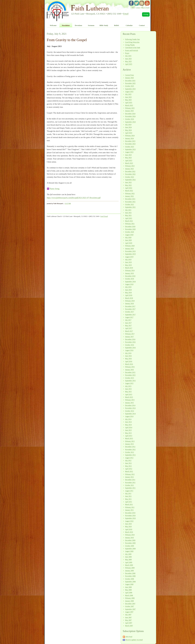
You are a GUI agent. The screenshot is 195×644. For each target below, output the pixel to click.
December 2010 (130, 513)
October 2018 (130, 279)
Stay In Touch (146, 8)
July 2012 (128, 461)
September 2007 (130, 609)
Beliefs (116, 25)
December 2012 (130, 447)
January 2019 (129, 273)
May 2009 (128, 560)
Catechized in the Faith (133, 48)
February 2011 (130, 507)
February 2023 (130, 166)
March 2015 (129, 397)
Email (126, 14)
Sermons (91, 25)
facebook (131, 3)
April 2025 (129, 64)
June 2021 (128, 213)
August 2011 (129, 491)
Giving (146, 14)
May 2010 (128, 527)
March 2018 (129, 298)
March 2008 (129, 595)
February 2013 (130, 441)
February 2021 (130, 224)
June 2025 (128, 59)
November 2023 (130, 144)
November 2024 (130, 116)
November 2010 (130, 516)
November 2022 (130, 174)
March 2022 (129, 191)
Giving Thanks (130, 45)
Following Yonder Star (133, 39)
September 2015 (130, 381)
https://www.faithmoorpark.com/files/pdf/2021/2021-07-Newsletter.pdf (74, 198)
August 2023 (129, 152)
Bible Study (104, 25)
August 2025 (129, 92)
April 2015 (129, 394)
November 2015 (130, 375)
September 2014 (130, 414)
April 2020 (129, 243)
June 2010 (128, 524)
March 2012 (129, 471)
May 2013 (128, 433)
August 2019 (129, 257)
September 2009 (130, 549)
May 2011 (128, 499)
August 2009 (129, 551)
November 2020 (130, 229)
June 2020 (128, 240)
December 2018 (130, 276)
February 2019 (130, 271)
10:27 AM (68, 204)
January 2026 (129, 78)
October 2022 (130, 177)
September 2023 (130, 149)
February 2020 (130, 246)
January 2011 (129, 510)
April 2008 (129, 593)
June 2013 (128, 430)
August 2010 (129, 521)
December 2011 (130, 480)
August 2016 (129, 350)
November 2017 (130, 309)
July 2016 (128, 353)
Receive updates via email (134, 640)
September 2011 (130, 488)
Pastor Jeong (55, 189)
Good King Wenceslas (132, 42)
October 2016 (130, 345)
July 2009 (128, 554)
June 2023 (128, 155)
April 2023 (129, 160)
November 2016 (130, 342)
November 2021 (130, 202)
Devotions (79, 25)
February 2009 (130, 568)
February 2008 (130, 598)
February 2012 (130, 474)
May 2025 (128, 61)
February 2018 (130, 301)
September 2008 (130, 582)
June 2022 (128, 182)
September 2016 (130, 348)
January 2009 (129, 571)
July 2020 (128, 237)
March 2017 (129, 331)
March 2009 (129, 565)
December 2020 (130, 227)
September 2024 (130, 122)
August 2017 (129, 317)
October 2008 (130, 579)
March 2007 (129, 626)
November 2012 (130, 450)
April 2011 (129, 502)
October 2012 (130, 452)
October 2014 (130, 411)
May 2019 (128, 265)
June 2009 (128, 557)
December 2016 (130, 339)
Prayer (127, 53)
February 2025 (130, 108)
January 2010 (129, 538)
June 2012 (128, 463)
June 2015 (128, 389)
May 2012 (128, 466)
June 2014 (128, 422)
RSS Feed (129, 637)
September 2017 (130, 315)
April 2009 (129, 562)
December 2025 (130, 81)
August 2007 (129, 612)
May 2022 (128, 185)
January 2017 (129, 337)
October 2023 (130, 147)
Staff (133, 8)
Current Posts (130, 75)
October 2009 (130, 546)
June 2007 (128, 617)
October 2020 (130, 232)
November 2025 (130, 83)
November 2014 (130, 408)
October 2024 (130, 119)
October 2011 (130, 485)
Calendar (129, 25)
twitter (136, 3)
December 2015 (130, 372)
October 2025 (130, 86)
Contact (138, 8)
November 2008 (130, 576)
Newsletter (66, 25)
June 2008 (128, 587)
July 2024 (128, 125)
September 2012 (130, 455)
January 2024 (129, 138)
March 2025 (129, 105)
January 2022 (129, 196)
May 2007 (128, 620)
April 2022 (129, 188)
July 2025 (128, 56)
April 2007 (129, 623)
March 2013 (129, 438)
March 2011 (129, 504)
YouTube (147, 3)
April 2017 (129, 328)
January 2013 (129, 444)
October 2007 (130, 606)
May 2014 (128, 425)
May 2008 (128, 590)
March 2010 (129, 532)
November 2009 (130, 543)
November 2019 (130, 251)
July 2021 (128, 210)
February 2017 (130, 334)
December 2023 (130, 141)
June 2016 (128, 356)
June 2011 (128, 496)
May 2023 (128, 158)
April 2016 (129, 361)
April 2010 (129, 529)
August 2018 (129, 284)
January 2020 (129, 249)
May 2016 (128, 359)
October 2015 (130, 378)
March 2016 (129, 364)
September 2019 (130, 254)
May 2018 (128, 293)
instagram (142, 3)
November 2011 (130, 483)
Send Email (104, 216)
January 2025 (129, 111)
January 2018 (129, 304)
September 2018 (130, 282)
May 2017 (128, 326)
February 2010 (130, 535)
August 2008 (129, 584)
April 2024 (129, 133)
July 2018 (128, 287)
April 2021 (129, 218)
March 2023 (129, 163)
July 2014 (128, 419)
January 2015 (129, 403)
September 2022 (130, 180)
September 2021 (130, 207)
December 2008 (130, 573)
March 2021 (129, 221)
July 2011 (128, 494)
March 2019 (129, 268)
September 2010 (130, 518)
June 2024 (128, 127)
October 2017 (130, 312)
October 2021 (130, 204)
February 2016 (130, 367)
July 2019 (128, 260)
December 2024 (130, 114)
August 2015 (129, 383)
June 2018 (128, 290)
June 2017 (128, 323)
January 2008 (129, 601)
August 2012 (129, 458)
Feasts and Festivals (132, 50)
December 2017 (130, 306)
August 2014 (129, 416)
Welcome (53, 25)
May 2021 (128, 215)
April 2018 (129, 295)
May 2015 (128, 392)
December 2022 (130, 171)
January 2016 (129, 370)
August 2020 (129, 235)
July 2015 (128, 386)
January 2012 (129, 477)
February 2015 (130, 400)
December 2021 (130, 199)
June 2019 (128, 262)
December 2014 (130, 405)
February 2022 (130, 194)
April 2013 (129, 436)
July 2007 (128, 615)
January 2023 (129, 169)
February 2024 (130, 136)
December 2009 (130, 540)
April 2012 (129, 469)
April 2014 (129, 427)
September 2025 (130, 89)
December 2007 (130, 604)
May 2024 (128, 130)
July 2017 (128, 320)
